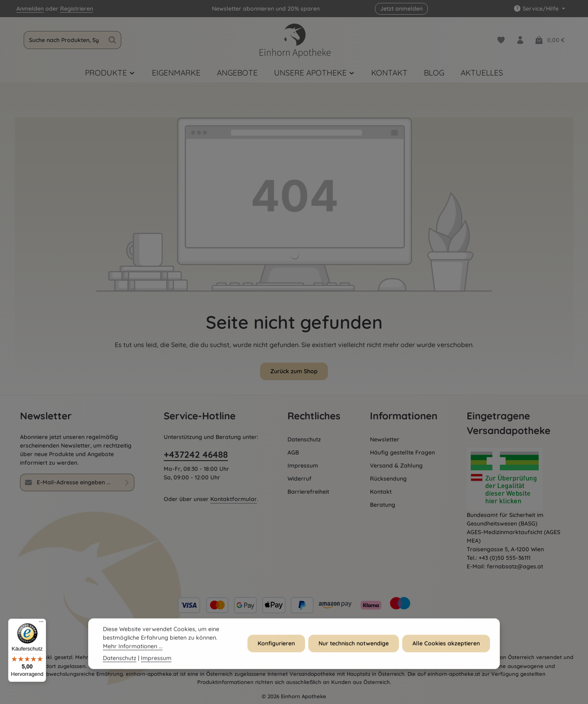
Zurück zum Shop (294, 371)
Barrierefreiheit (308, 492)
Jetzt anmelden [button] (401, 9)
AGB (293, 452)
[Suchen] (112, 40)
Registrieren (77, 9)
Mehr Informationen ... (133, 653)
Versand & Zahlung (396, 466)
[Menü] (41, 624)
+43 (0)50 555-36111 (504, 558)
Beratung (383, 505)
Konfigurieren (276, 650)
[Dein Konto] (520, 40)
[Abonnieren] (127, 482)
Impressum (303, 466)
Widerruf (300, 479)
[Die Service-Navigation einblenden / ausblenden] (539, 9)
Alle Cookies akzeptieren (446, 650)
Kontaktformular (234, 499)
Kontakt (381, 492)
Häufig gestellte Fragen (402, 452)
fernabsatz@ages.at (515, 566)
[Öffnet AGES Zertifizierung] (517, 479)
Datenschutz (304, 439)
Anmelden (30, 9)
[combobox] (64, 40)
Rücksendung (388, 479)
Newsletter (385, 439)
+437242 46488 (196, 454)
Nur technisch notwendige (354, 650)
